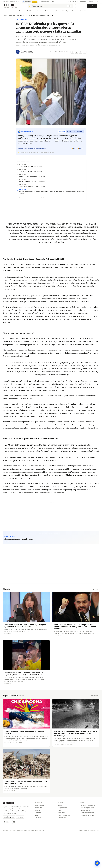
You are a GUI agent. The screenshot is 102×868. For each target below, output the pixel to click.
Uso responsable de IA (88, 814)
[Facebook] (5, 824)
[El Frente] (14, 7)
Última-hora (12, 17)
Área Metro (19, 12)
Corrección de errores (87, 817)
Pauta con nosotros (64, 817)
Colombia (83, 12)
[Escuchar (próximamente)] (85, 53)
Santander (39, 12)
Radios (60, 812)
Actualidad (29, 12)
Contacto (20, 819)
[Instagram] (9, 824)
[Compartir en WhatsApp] (76, 53)
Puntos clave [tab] (71, 133)
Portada (5, 17)
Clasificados (83, 2)
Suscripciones (62, 819)
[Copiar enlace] (81, 53)
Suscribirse (92, 7)
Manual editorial (85, 812)
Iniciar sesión (81, 7)
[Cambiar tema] (98, 2)
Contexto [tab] (80, 133)
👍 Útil (73, 150)
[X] (14, 824)
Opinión (75, 12)
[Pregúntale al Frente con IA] (50, 7)
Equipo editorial (62, 809)
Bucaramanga (39, 807)
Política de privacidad (87, 809)
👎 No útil (80, 150)
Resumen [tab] (62, 133)
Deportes (49, 12)
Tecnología (66, 12)
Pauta (91, 2)
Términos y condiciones (88, 807)
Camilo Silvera (28, 53)
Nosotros (60, 807)
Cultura (57, 12)
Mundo (37, 817)
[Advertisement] (51, 517)
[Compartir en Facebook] (72, 53)
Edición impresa (71, 2)
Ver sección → (95, 697)
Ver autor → (96, 591)
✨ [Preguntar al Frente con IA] (97, 863)
